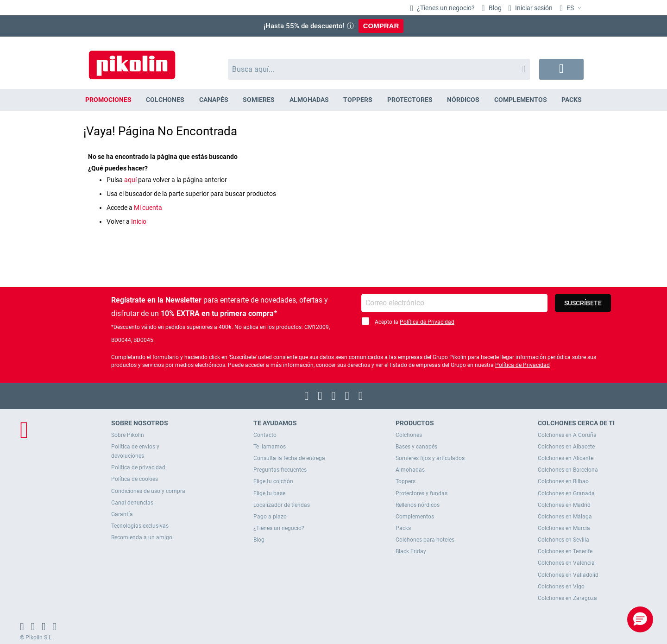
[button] (572, 8)
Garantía (122, 514)
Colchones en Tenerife (565, 551)
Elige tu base (269, 493)
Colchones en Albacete (566, 447)
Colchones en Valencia (566, 563)
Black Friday (411, 551)
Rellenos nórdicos (418, 505)
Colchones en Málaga (565, 517)
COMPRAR (381, 26)
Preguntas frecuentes (280, 470)
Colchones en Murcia (564, 528)
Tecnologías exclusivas (140, 526)
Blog (494, 8)
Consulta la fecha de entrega (289, 458)
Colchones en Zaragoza (567, 598)
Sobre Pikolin (128, 435)
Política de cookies (135, 479)
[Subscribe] (583, 303)
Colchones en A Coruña (567, 435)
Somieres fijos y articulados (430, 458)
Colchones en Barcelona (568, 470)
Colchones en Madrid (564, 505)
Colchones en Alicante (566, 458)
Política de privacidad (138, 467)
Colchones (409, 435)
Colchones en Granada (566, 493)
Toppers (406, 481)
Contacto (265, 435)
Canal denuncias (132, 503)
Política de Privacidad (427, 322)
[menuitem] (108, 100)
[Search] (523, 69)
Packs (403, 528)
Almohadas (410, 470)
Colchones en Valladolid (568, 575)
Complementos (415, 517)
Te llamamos (270, 447)
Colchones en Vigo (561, 587)
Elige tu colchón (273, 481)
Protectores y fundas (422, 493)
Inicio (139, 221)
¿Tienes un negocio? (445, 8)
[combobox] (379, 69)
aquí (130, 180)
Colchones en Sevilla (563, 540)
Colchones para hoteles (425, 540)
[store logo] (132, 60)
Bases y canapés (416, 447)
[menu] (333, 100)
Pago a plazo (270, 517)
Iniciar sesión (533, 8)
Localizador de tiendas (282, 505)
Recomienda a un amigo (142, 537)
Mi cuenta (148, 208)
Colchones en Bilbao (563, 481)
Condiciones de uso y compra (148, 491)
